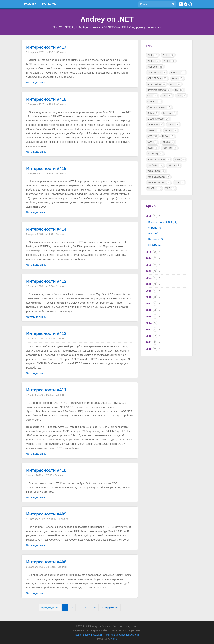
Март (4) (153, 233)
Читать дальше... (37, 82)
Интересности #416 (46, 99)
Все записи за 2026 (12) (163, 222)
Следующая (110, 607)
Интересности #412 (46, 333)
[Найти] (173, 4)
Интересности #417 (46, 47)
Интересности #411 (46, 390)
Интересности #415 (46, 168)
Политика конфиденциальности (122, 635)
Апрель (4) (155, 228)
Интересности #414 (46, 229)
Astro (114, 639)
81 (86, 607)
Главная (30, 4)
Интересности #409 (46, 514)
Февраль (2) (155, 239)
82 (95, 607)
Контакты (49, 4)
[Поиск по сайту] (154, 4)
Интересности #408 (46, 562)
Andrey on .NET (107, 19)
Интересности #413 (46, 281)
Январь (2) (155, 245)
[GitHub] (190, 4)
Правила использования (88, 635)
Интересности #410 (46, 470)
